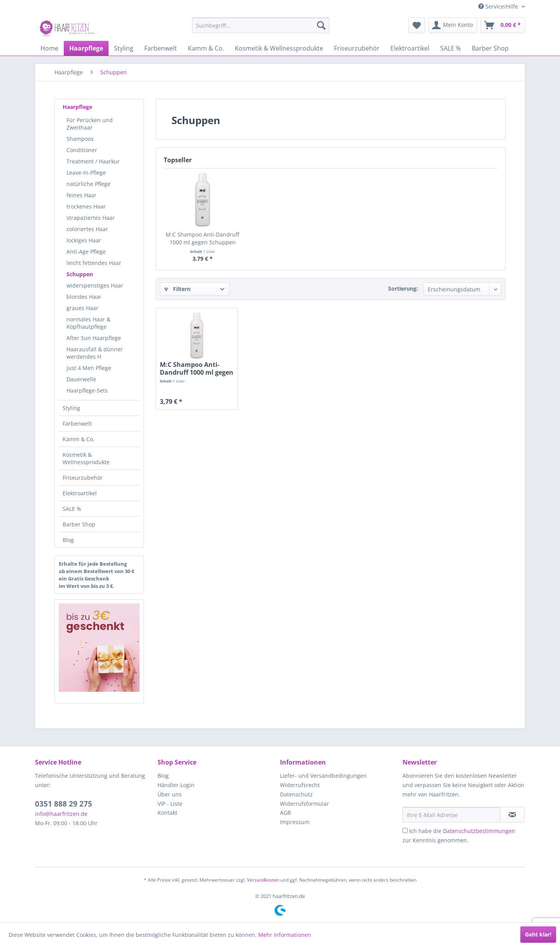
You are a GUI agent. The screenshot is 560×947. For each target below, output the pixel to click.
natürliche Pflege (88, 184)
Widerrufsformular (304, 804)
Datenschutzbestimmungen (479, 831)
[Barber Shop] (490, 48)
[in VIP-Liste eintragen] (512, 815)
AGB (285, 813)
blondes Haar (84, 297)
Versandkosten (263, 880)
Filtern (177, 289)
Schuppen (80, 274)
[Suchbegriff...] (261, 25)
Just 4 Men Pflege (89, 368)
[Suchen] (321, 25)
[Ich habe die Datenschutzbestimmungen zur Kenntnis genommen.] (405, 830)
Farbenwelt (77, 424)
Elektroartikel (80, 493)
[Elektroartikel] (410, 48)
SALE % (72, 509)
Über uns (170, 794)
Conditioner (82, 150)
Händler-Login (176, 785)
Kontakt (167, 813)
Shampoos (80, 139)
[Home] (49, 48)
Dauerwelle (81, 379)
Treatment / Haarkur (93, 161)
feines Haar (81, 195)
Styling (71, 408)
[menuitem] (261, 25)
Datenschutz (296, 794)
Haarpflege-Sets (87, 390)
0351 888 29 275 (64, 804)
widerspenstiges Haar (95, 285)
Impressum (295, 822)
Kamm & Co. (79, 439)
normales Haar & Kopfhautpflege (88, 323)
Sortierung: (403, 288)
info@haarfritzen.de (61, 814)
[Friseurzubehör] (357, 48)
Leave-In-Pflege (86, 173)
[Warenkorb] (503, 25)
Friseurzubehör (83, 478)
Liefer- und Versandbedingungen (323, 776)
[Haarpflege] (86, 48)
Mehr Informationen (285, 935)
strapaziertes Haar (91, 218)
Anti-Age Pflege (86, 252)
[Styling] (124, 48)
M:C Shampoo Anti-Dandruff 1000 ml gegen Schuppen (202, 238)
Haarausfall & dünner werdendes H (95, 353)
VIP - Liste (170, 804)
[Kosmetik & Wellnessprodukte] (279, 48)
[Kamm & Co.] (206, 48)
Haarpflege (77, 107)
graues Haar (82, 308)
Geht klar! (538, 934)
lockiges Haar (84, 240)
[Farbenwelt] (161, 48)
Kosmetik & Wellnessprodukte (86, 458)
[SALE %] (451, 48)
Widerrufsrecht (300, 785)
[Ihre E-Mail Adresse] (451, 815)
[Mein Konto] (453, 25)
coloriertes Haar (87, 229)
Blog (68, 540)
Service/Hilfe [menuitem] (499, 6)
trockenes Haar (86, 206)
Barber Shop (79, 524)
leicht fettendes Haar (94, 263)
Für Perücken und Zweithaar (90, 124)
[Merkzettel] (417, 25)
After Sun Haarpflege (94, 338)
